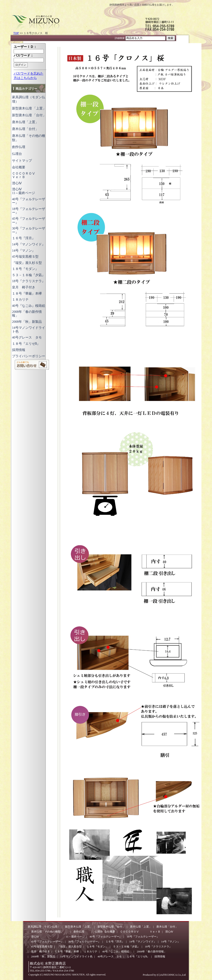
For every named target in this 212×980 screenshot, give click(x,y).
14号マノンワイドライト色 (76, 956)
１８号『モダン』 (25, 269)
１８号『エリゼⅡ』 (26, 344)
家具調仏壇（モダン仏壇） (44, 927)
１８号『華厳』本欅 (27, 293)
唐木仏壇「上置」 (25, 122)
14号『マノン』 (24, 251)
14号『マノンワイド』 (29, 244)
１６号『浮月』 (24, 238)
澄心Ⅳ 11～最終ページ (33, 191)
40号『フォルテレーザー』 (29, 201)
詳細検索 (120, 38)
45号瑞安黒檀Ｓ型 (25, 257)
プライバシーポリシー (29, 356)
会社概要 (19, 167)
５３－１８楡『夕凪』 (29, 275)
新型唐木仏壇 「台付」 (29, 115)
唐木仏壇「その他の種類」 (50, 932)
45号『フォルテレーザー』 (47, 942)
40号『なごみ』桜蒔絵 (30, 306)
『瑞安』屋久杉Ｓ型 (27, 263)
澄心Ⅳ (17, 183)
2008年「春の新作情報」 (152, 951)
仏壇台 (17, 154)
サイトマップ (22, 161)
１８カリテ (20, 299)
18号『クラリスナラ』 (29, 281)
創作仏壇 (22, 147)
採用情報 (19, 350)
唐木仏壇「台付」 (25, 129)
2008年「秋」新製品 (27, 322)
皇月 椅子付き (24, 287)
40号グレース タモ (27, 337)
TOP (16, 33)
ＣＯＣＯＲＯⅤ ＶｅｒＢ (30, 175)
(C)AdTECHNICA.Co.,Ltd (171, 975)
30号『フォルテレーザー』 (84, 942)
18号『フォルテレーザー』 (143, 937)
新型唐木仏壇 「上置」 (29, 108)
